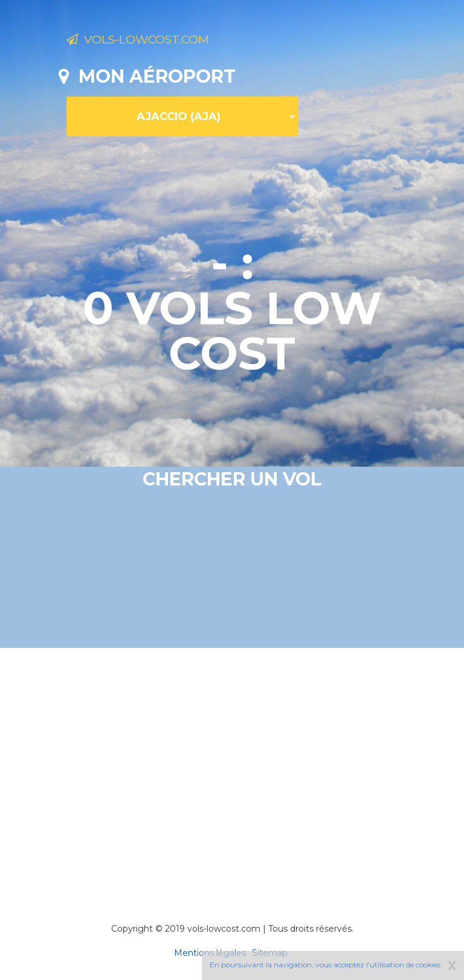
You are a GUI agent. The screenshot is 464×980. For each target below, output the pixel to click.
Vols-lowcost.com (163, 41)
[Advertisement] (261, 769)
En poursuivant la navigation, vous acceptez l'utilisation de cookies (325, 965)
